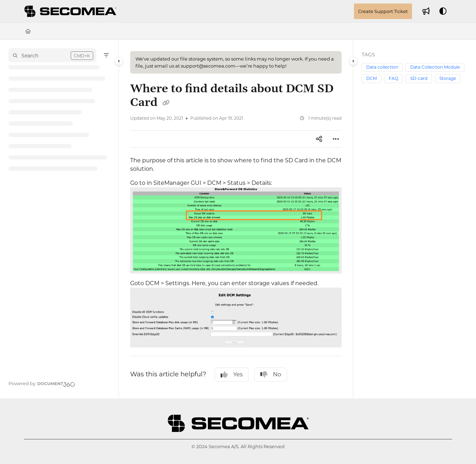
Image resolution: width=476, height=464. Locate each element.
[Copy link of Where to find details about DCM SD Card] (166, 103)
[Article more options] (336, 139)
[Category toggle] (119, 61)
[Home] (28, 31)
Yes (232, 375)
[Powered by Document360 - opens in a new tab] (42, 383)
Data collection (382, 67)
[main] (236, 219)
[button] (52, 55)
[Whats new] (426, 11)
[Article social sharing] (319, 139)
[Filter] (106, 55)
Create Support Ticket (383, 11)
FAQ (394, 78)
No (271, 375)
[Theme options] (443, 11)
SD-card (419, 78)
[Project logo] (71, 11)
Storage (448, 78)
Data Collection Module (435, 67)
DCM (372, 78)
